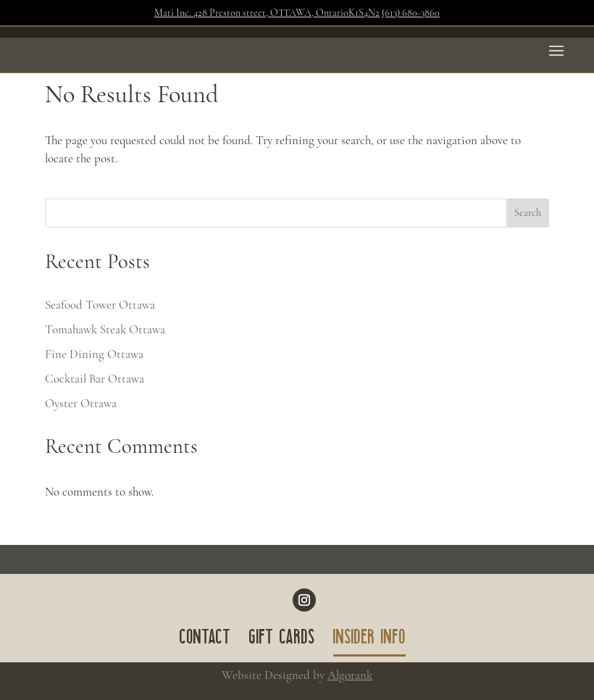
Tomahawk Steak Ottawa (105, 329)
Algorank (350, 675)
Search (528, 213)
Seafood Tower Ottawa (100, 305)
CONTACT (205, 640)
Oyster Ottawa (81, 403)
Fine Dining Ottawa (94, 354)
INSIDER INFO (369, 640)
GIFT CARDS (282, 640)
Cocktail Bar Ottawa (95, 379)
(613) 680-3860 (411, 13)
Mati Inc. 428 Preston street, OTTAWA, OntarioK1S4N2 (267, 13)
